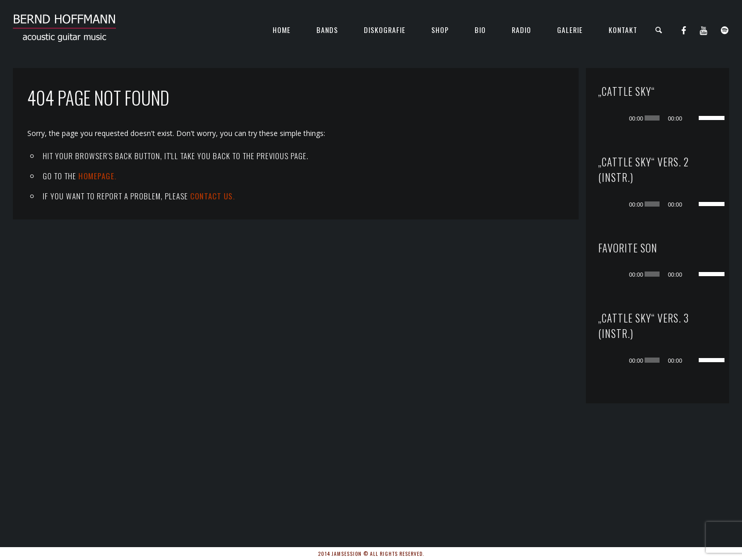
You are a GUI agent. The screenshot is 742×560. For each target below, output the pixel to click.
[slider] (652, 118)
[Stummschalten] (692, 118)
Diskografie (385, 30)
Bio (480, 30)
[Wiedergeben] (619, 118)
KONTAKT (623, 30)
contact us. (213, 196)
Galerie (570, 30)
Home (282, 30)
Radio (521, 30)
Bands (327, 30)
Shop (440, 30)
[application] (668, 118)
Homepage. (97, 176)
